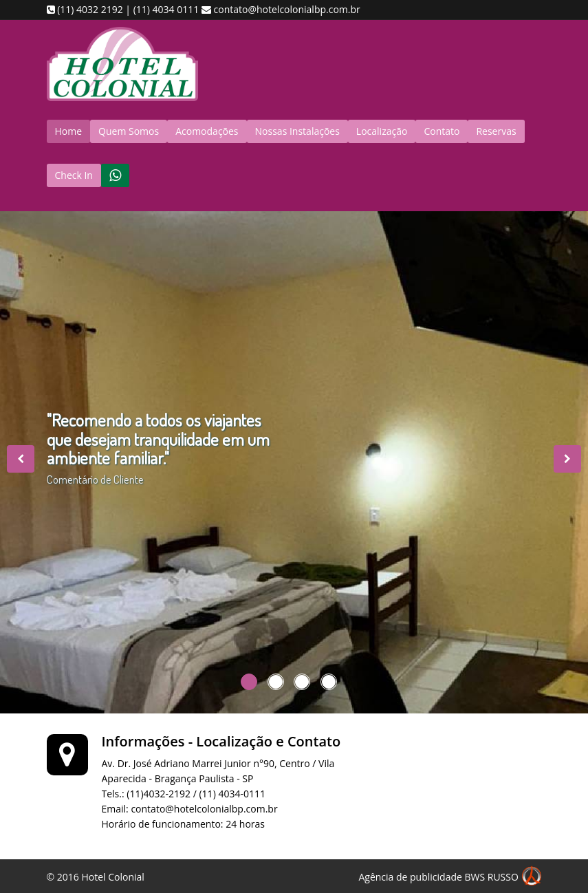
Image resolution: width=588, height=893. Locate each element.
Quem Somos (129, 131)
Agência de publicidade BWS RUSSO (450, 878)
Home (69, 131)
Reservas (496, 131)
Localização (382, 131)
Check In (74, 175)
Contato (442, 131)
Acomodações (207, 131)
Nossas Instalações (297, 131)
